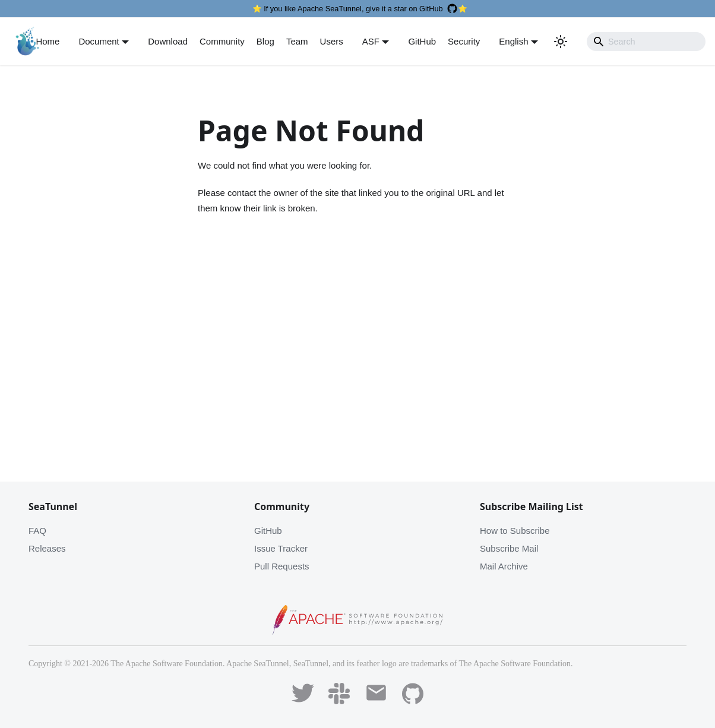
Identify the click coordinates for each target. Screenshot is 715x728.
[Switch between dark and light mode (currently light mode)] (561, 42)
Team (297, 41)
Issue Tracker (281, 548)
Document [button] (99, 41)
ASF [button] (371, 41)
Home (48, 41)
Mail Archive (504, 566)
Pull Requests (282, 566)
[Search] (646, 42)
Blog (265, 41)
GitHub (422, 41)
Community (222, 41)
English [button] (513, 41)
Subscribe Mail (509, 548)
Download (168, 41)
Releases (47, 548)
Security (464, 41)
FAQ (37, 531)
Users (332, 41)
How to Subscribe (515, 531)
